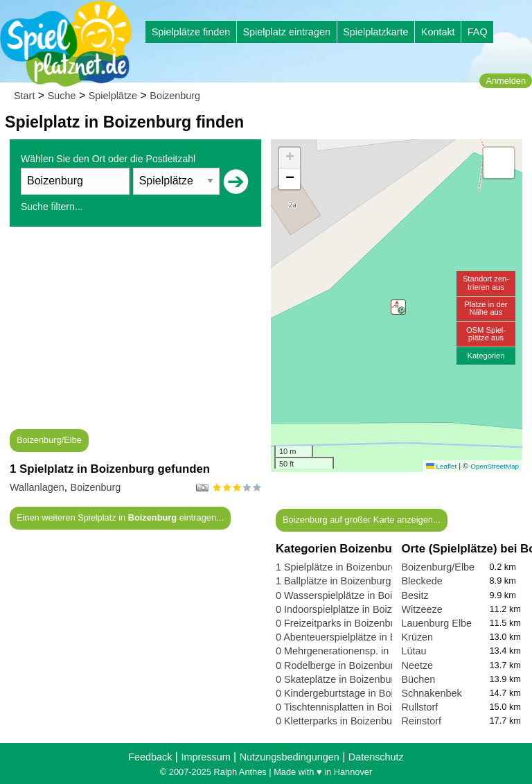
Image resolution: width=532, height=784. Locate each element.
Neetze (418, 665)
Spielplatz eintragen (286, 32)
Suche (62, 96)
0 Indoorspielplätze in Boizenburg (349, 609)
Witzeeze (422, 609)
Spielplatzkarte (375, 32)
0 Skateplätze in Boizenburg (338, 679)
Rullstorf (420, 707)
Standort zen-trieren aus (486, 282)
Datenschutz (376, 757)
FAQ (478, 32)
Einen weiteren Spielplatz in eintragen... (120, 517)
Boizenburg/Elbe (49, 440)
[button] (398, 307)
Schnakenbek (432, 693)
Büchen (419, 679)
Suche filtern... (52, 207)
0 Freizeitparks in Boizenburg (340, 623)
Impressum (205, 757)
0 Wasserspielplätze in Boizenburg (352, 595)
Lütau (414, 651)
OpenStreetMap (495, 466)
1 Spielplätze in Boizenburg (336, 567)
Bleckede (422, 581)
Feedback (150, 757)
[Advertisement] (135, 332)
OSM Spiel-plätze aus (486, 334)
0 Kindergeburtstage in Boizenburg (353, 693)
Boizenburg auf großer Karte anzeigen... (362, 520)
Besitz (415, 595)
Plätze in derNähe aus (486, 308)
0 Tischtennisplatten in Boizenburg (352, 707)
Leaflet (441, 466)
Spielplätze (113, 96)
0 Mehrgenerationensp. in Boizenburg (359, 651)
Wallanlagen (37, 487)
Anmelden (506, 81)
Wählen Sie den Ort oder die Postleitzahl (108, 159)
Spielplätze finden (191, 32)
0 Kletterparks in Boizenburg (338, 721)
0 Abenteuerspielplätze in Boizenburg (358, 637)
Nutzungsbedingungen (290, 757)
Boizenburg (175, 96)
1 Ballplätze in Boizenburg (333, 581)
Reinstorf (422, 721)
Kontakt (438, 32)
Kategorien (486, 356)
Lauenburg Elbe (437, 623)
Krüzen (418, 637)
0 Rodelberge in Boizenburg (337, 665)
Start (24, 96)
